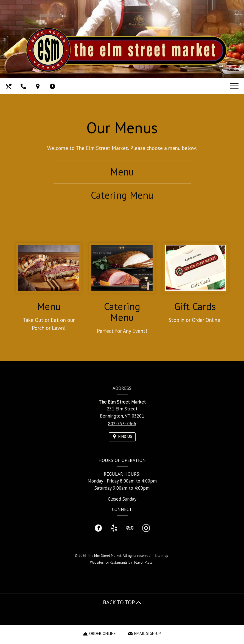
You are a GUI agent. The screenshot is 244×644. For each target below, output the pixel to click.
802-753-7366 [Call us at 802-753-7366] (122, 424)
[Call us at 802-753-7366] (24, 86)
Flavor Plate (143, 562)
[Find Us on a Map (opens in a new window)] (38, 86)
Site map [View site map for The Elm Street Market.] (162, 556)
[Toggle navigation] (234, 86)
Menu (122, 172)
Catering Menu (122, 195)
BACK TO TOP (122, 602)
